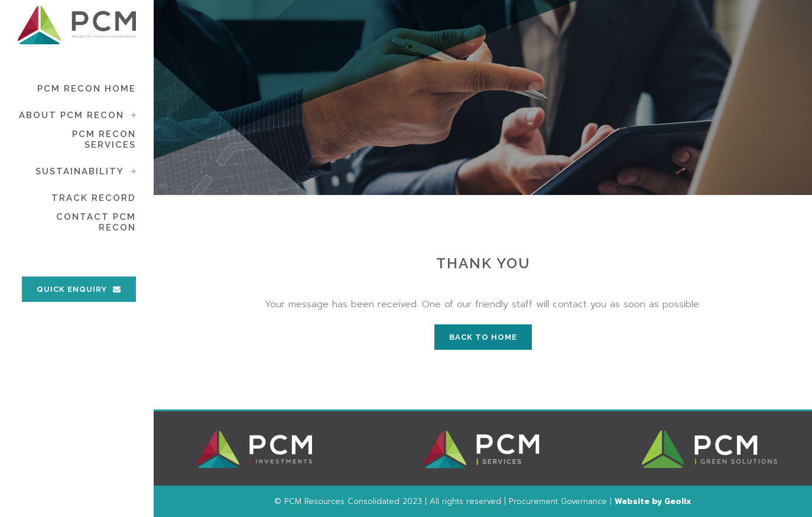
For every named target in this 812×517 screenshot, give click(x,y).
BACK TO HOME (483, 337)
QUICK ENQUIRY (79, 289)
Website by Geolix (653, 501)
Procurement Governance (558, 501)
